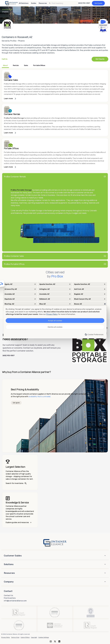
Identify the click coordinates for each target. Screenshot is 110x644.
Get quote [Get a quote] (16, 403)
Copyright (34, 637)
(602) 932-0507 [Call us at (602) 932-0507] (84, 3)
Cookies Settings (44, 637)
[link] (55, 86)
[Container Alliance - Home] (55, 543)
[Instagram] (51, 641)
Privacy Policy (6, 637)
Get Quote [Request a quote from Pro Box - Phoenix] (100, 59)
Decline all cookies (55, 327)
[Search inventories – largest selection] (20, 472)
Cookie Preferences (94, 334)
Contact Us (8, 595)
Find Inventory (10, 598)
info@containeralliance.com (15, 601)
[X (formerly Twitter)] (55, 641)
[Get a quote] (98, 3)
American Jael (7, 10)
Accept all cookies (55, 321)
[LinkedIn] (59, 641)
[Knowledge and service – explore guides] (20, 510)
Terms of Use (15, 637)
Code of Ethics (25, 637)
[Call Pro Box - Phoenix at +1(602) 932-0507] (5, 59)
